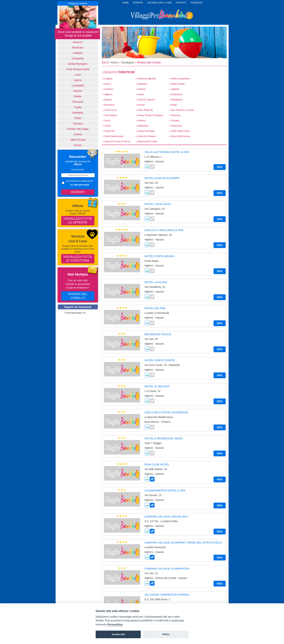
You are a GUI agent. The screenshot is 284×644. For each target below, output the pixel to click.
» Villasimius (176, 126)
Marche (78, 91)
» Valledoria (142, 126)
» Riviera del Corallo (147, 141)
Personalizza (115, 625)
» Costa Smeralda (145, 131)
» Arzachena (176, 94)
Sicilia (78, 118)
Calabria (78, 53)
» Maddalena (176, 100)
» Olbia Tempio (177, 84)
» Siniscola (175, 115)
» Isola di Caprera (145, 100)
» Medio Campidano (180, 79)
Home (114, 62)
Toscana (78, 123)
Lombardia (78, 86)
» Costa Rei (109, 131)
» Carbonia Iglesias (146, 79)
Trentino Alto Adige (78, 129)
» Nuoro (107, 84)
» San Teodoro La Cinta (181, 110)
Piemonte (78, 102)
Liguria (78, 80)
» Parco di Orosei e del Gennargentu (118, 141)
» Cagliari (107, 79)
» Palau (173, 105)
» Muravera (108, 105)
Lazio (78, 75)
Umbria (78, 134)
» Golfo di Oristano (146, 136)
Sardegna (78, 113)
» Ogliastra (142, 84)
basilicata (78, 48)
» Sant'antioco (110, 115)
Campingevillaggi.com (75, 313)
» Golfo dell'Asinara (113, 136)
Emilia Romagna (78, 64)
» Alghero (107, 94)
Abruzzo (78, 42)
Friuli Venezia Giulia (78, 69)
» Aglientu (174, 89)
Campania (78, 58)
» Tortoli (107, 126)
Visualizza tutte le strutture (78, 259)
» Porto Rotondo (144, 110)
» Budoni (107, 100)
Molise (78, 96)
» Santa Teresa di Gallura (149, 115)
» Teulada (174, 121)
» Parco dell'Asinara (180, 136)
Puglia (78, 107)
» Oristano (108, 89)
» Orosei (140, 105)
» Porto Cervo (110, 110)
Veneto (78, 145)
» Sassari (141, 89)
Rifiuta (166, 634)
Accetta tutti (118, 634)
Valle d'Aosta (78, 140)
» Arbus (140, 94)
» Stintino (141, 121)
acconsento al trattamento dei (78, 183)
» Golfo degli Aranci (180, 131)
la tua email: (78, 169)
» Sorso (107, 121)
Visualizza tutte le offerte (78, 220)
